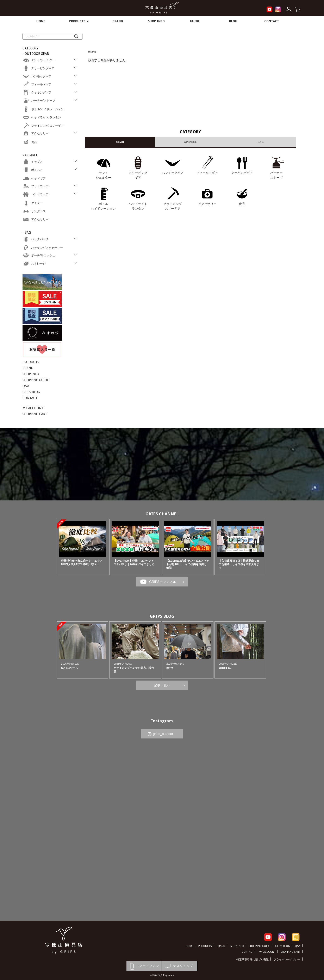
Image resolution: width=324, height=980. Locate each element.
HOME (41, 21)
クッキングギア (242, 173)
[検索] (76, 36)
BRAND (118, 21)
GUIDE (195, 21)
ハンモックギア (173, 173)
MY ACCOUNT (33, 408)
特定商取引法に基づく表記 (253, 959)
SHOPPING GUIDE (36, 380)
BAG (261, 142)
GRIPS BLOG (31, 392)
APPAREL (190, 142)
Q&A (26, 386)
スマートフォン (144, 966)
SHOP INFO (156, 21)
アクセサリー (207, 204)
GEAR (120, 142)
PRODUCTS (79, 21)
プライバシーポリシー (287, 959)
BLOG (233, 21)
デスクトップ (178, 966)
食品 (242, 204)
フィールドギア (207, 173)
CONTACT (272, 21)
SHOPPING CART (35, 414)
